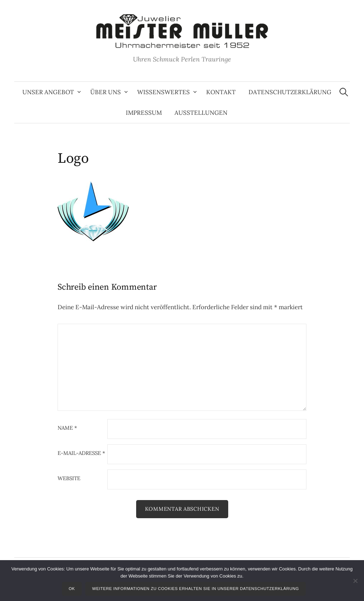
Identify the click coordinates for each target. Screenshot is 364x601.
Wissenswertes (164, 92)
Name (67, 428)
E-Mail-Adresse (81, 453)
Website (69, 479)
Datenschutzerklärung (290, 92)
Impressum (144, 113)
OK (72, 589)
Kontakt (221, 92)
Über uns (106, 92)
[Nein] (355, 581)
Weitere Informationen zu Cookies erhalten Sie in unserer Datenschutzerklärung (196, 589)
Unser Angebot (48, 92)
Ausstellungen (201, 113)
